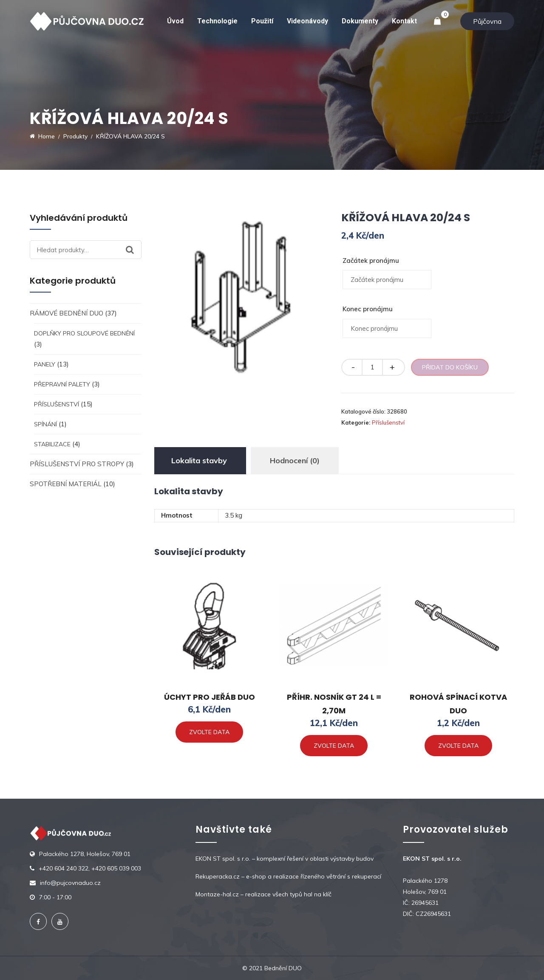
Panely (45, 364)
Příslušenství (57, 404)
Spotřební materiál (66, 484)
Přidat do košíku (450, 367)
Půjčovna (487, 21)
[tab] (199, 461)
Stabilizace (52, 444)
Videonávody (307, 21)
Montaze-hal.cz (217, 894)
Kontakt (404, 21)
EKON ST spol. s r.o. (223, 859)
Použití (262, 21)
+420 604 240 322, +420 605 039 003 (90, 868)
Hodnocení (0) (295, 460)
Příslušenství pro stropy (77, 464)
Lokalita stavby (199, 460)
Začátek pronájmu (371, 260)
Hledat (134, 250)
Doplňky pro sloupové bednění (84, 333)
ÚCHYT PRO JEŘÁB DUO (210, 697)
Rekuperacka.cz (218, 876)
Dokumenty (360, 21)
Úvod (175, 21)
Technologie (217, 21)
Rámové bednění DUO (67, 313)
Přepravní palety (62, 384)
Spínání (45, 424)
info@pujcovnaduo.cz (70, 883)
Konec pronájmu (368, 309)
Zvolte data (209, 732)
